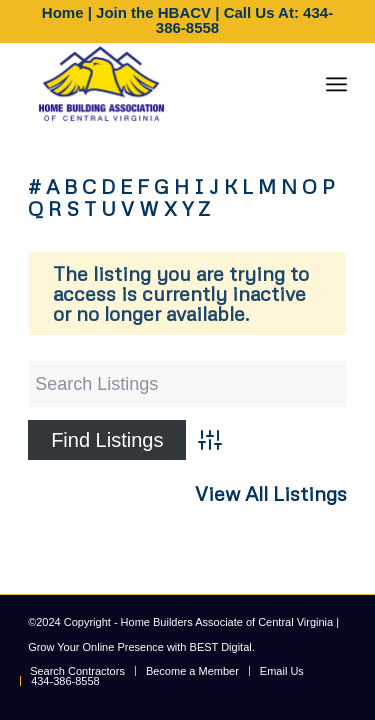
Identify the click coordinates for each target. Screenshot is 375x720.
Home (63, 12)
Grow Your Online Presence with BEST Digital (140, 647)
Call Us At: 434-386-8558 (244, 20)
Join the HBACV (153, 12)
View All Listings (271, 494)
